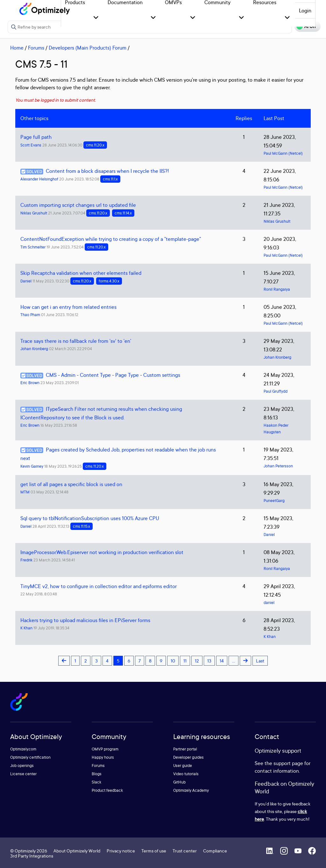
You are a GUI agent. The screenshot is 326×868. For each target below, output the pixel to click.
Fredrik (26, 560)
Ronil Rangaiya (277, 289)
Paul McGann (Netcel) (283, 153)
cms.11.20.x (95, 145)
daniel (269, 603)
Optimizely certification (30, 757)
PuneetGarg (274, 501)
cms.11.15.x (81, 526)
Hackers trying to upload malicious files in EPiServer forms (85, 620)
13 (209, 661)
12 (197, 661)
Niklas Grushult (34, 213)
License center (23, 774)
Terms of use (154, 851)
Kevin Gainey (32, 466)
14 (222, 661)
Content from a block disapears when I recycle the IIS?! (107, 171)
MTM (25, 492)
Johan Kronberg (34, 349)
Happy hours (103, 757)
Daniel (26, 281)
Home (17, 48)
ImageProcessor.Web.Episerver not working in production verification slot (102, 552)
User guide (183, 766)
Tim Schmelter (33, 247)
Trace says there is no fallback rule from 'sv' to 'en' (76, 341)
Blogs (97, 774)
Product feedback (107, 790)
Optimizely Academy (191, 790)
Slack (96, 782)
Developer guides (188, 757)
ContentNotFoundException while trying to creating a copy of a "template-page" (111, 239)
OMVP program (105, 749)
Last (260, 661)
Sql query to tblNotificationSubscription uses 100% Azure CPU (90, 518)
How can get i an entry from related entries (68, 307)
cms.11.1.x (110, 179)
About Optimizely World (77, 851)
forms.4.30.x (109, 281)
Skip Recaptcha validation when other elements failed (81, 273)
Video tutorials (186, 774)
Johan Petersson (278, 466)
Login (305, 10)
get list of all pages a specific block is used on (71, 484)
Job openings (22, 766)
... (234, 661)
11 (185, 661)
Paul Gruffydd (276, 391)
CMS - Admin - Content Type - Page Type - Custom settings (113, 375)
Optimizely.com (23, 749)
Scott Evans (31, 145)
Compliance (215, 851)
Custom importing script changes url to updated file (78, 205)
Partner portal (185, 749)
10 (173, 661)
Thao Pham (30, 315)
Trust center (185, 851)
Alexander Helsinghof (39, 179)
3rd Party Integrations (32, 856)
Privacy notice (121, 851)
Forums (36, 48)
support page (288, 763)
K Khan (26, 628)
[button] (96, 18)
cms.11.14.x (123, 213)
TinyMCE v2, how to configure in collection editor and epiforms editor (99, 586)
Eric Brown (30, 383)
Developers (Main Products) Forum (88, 48)
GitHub (179, 782)
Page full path (36, 137)
